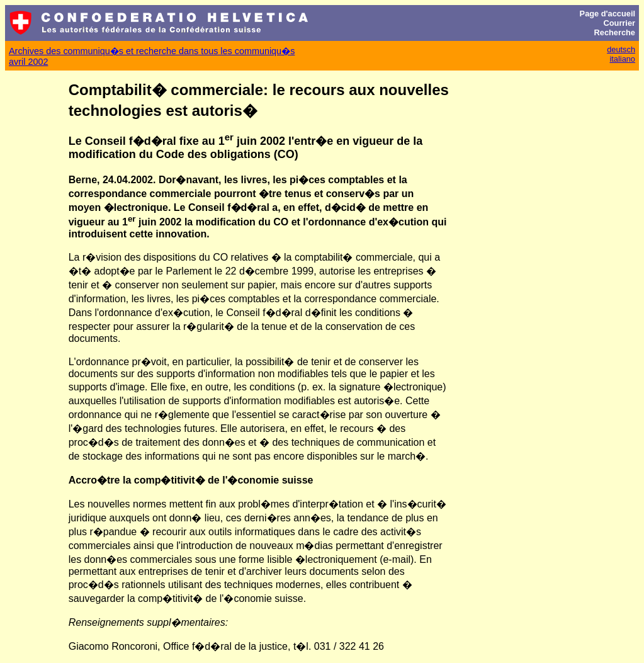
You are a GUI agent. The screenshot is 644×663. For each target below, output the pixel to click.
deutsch (621, 49)
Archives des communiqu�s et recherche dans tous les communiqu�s (152, 51)
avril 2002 (28, 62)
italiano (622, 59)
